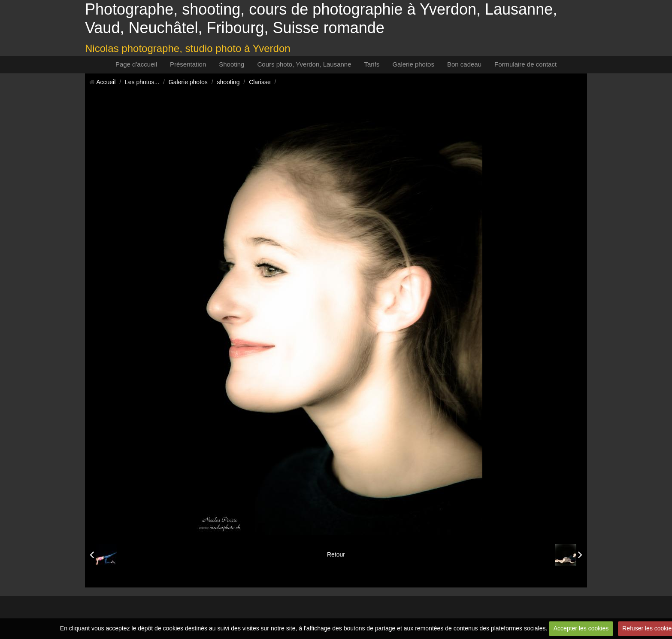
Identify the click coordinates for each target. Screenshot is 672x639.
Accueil (106, 82)
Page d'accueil (136, 64)
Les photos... (142, 82)
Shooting (232, 64)
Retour (336, 554)
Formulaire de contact (525, 64)
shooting (229, 82)
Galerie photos (413, 64)
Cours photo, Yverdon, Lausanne (304, 64)
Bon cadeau (464, 64)
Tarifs (372, 64)
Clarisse (260, 82)
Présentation (188, 64)
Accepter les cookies (581, 628)
